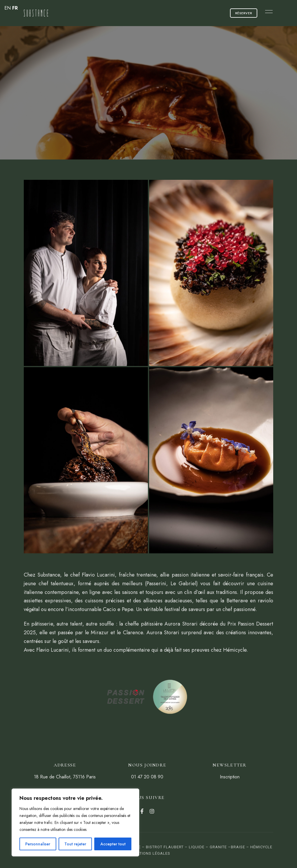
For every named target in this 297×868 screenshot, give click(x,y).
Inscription (230, 777)
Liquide (197, 847)
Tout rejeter (75, 844)
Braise (238, 847)
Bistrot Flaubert (165, 847)
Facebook (142, 811)
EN (8, 8)
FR (15, 8)
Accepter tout (113, 844)
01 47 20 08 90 (147, 777)
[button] (244, 13)
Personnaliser (38, 844)
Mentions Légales (151, 853)
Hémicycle (261, 847)
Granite (218, 847)
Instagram (152, 811)
